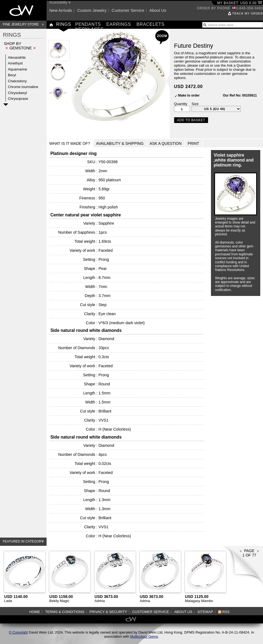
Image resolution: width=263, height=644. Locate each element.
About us (158, 10)
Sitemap (205, 612)
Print (193, 143)
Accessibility (58, 2)
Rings (64, 24)
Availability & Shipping (120, 143)
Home (35, 612)
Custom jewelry (92, 10)
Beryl (12, 75)
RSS (226, 612)
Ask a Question (166, 143)
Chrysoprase (18, 99)
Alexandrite (17, 57)
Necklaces (90, 29)
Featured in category (23, 541)
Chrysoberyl (17, 93)
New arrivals (61, 10)
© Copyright (18, 632)
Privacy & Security (108, 612)
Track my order (248, 13)
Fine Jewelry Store (21, 24)
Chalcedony (17, 81)
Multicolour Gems (144, 636)
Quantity (181, 104)
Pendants (88, 24)
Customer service (128, 10)
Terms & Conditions (65, 612)
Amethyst (15, 63)
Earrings (119, 24)
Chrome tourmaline (23, 87)
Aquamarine (18, 69)
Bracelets (150, 24)
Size (195, 104)
